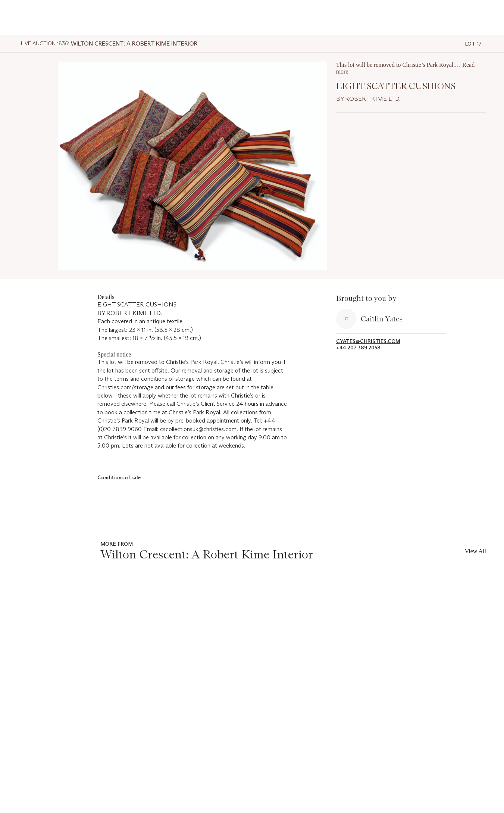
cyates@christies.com (368, 341)
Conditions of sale (119, 477)
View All (475, 551)
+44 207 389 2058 (358, 348)
